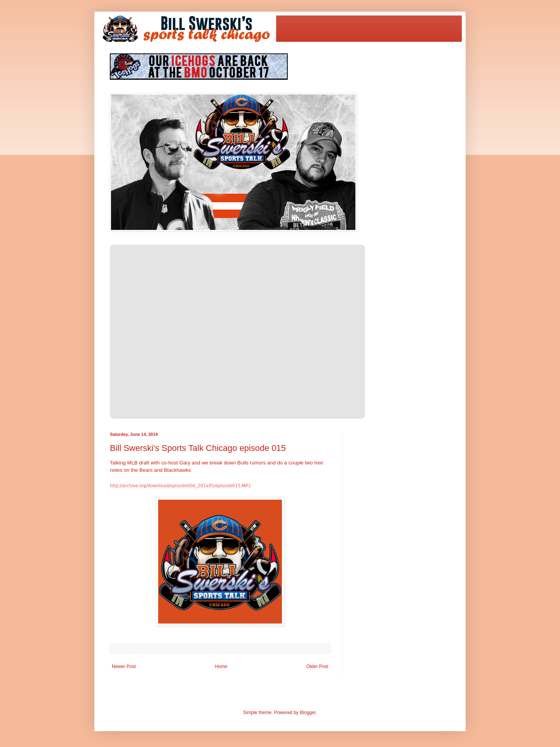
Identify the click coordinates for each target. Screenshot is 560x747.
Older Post (317, 666)
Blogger (308, 713)
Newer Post (124, 666)
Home (221, 666)
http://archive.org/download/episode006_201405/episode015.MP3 (180, 486)
